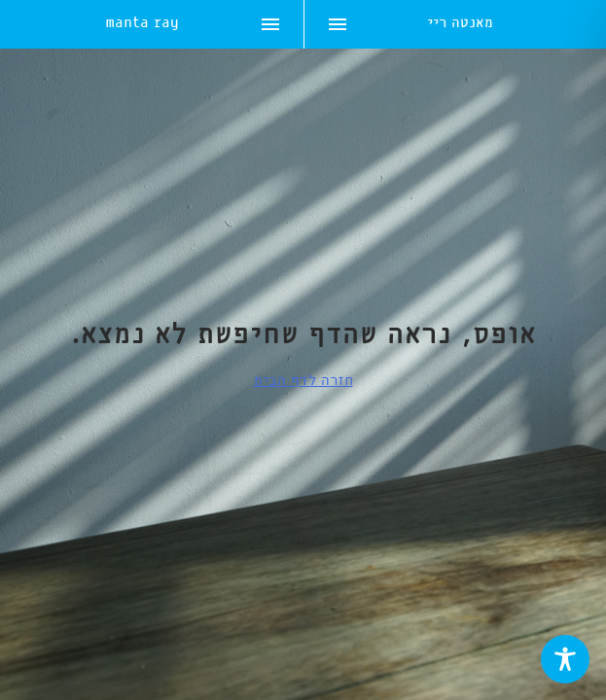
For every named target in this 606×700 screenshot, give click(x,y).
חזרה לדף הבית (303, 381)
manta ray (142, 25)
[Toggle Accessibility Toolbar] (565, 659)
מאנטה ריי (460, 25)
